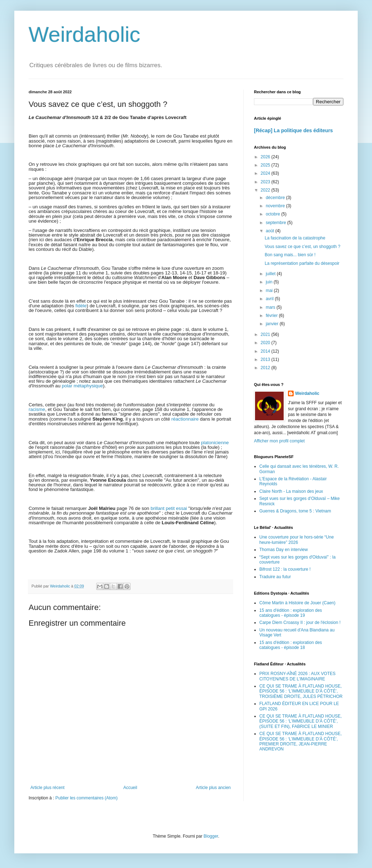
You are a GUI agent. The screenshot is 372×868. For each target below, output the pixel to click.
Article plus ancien (213, 788)
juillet (271, 274)
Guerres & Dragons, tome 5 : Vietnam (295, 511)
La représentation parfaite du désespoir (302, 263)
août (271, 231)
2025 (266, 165)
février (272, 316)
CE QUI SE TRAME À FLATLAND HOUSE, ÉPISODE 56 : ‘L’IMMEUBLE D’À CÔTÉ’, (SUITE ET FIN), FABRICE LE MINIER (300, 721)
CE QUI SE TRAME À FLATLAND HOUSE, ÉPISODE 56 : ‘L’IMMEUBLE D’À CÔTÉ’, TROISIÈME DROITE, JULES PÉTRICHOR (301, 691)
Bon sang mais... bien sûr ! (290, 255)
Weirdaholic (84, 34)
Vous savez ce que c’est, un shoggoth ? (302, 247)
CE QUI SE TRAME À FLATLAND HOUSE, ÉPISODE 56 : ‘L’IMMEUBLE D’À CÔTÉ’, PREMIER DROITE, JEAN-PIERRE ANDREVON (300, 741)
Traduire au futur (275, 577)
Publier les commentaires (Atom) (87, 798)
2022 (266, 190)
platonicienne (215, 443)
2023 (266, 182)
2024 (266, 173)
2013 (266, 359)
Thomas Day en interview (283, 550)
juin (270, 282)
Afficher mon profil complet (279, 441)
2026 (266, 157)
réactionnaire (185, 419)
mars (271, 307)
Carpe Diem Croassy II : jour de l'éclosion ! (300, 623)
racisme (37, 409)
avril (270, 299)
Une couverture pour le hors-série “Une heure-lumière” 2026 (297, 540)
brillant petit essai (169, 508)
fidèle (81, 306)
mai (270, 291)
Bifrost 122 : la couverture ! (285, 569)
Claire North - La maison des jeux (291, 491)
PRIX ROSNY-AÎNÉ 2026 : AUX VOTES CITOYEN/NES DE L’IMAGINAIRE (297, 676)
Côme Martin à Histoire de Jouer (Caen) (297, 603)
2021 (266, 334)
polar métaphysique (82, 386)
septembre (276, 223)
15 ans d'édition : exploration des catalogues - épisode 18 (291, 645)
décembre (276, 198)
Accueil (130, 788)
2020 (266, 343)
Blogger (211, 836)
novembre (276, 206)
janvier (273, 324)
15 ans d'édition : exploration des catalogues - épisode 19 (291, 613)
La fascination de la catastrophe (295, 238)
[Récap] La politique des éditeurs (293, 130)
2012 (266, 368)
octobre (273, 214)
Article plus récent (47, 788)
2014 (266, 351)
